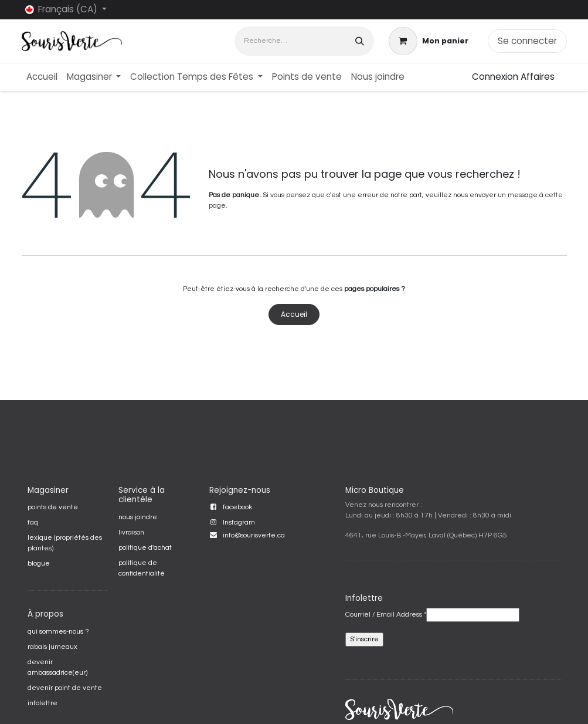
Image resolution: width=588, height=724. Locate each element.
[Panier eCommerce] (428, 41)
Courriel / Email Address (386, 615)
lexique (40, 538)
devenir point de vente (65, 688)
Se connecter (527, 41)
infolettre (43, 703)
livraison (131, 532)
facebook (237, 507)
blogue (39, 564)
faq (33, 522)
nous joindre (138, 517)
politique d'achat (145, 548)
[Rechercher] (360, 41)
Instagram (239, 522)
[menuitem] (42, 77)
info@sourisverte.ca (254, 535)
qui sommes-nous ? (58, 632)
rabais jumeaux (52, 647)
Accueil (294, 314)
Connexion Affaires (513, 77)
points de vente (53, 507)
